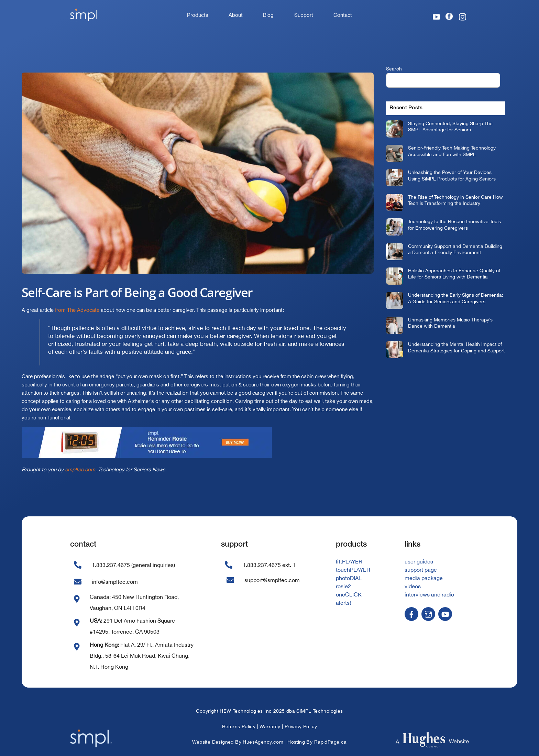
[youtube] (445, 613)
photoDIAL (349, 578)
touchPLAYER (353, 570)
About (236, 15)
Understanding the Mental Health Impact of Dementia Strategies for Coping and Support (456, 347)
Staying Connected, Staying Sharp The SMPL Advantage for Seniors (450, 127)
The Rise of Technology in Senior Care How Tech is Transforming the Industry (455, 200)
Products (198, 15)
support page (421, 570)
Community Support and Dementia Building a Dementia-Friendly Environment (455, 249)
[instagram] (428, 613)
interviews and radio (429, 594)
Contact (343, 15)
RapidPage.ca (331, 742)
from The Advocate (77, 310)
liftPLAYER (349, 561)
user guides (419, 561)
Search (394, 69)
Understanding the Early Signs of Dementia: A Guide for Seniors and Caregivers (456, 298)
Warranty (270, 726)
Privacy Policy (301, 726)
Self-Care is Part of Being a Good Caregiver (137, 292)
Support (304, 15)
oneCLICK (349, 594)
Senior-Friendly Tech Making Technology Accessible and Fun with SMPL (452, 151)
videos (413, 586)
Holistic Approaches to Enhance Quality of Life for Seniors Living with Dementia (454, 274)
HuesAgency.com (263, 742)
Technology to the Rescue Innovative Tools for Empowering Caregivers (454, 224)
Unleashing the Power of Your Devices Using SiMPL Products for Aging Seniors (452, 175)
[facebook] (411, 613)
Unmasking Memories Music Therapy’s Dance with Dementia (450, 323)
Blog (268, 15)
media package (424, 578)
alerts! (343, 603)
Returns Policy (239, 726)
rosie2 (343, 586)
